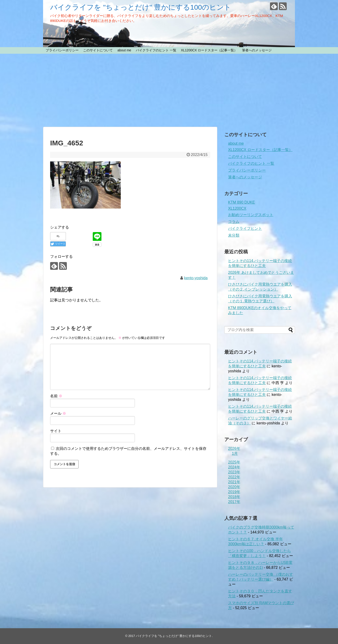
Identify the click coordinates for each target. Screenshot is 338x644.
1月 (235, 453)
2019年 (234, 492)
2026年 (234, 449)
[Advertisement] (169, 90)
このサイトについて (98, 50)
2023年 (234, 472)
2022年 (234, 477)
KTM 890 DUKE (241, 202)
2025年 (234, 462)
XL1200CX (237, 208)
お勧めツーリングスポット (251, 215)
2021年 (234, 482)
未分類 (234, 235)
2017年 (234, 502)
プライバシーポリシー (62, 50)
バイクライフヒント (245, 228)
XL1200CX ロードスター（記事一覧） (209, 50)
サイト (56, 431)
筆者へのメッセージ (257, 50)
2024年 (234, 467)
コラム (234, 222)
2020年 (234, 487)
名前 (56, 396)
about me (124, 50)
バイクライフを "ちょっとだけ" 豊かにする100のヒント (141, 7)
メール (58, 413)
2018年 (234, 497)
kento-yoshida (196, 278)
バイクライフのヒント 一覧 (156, 50)
